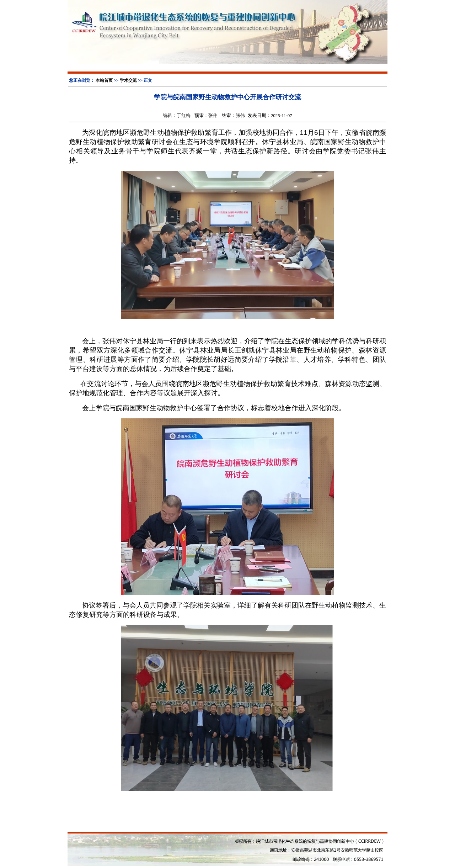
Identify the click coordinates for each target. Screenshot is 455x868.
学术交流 (128, 80)
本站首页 (104, 80)
